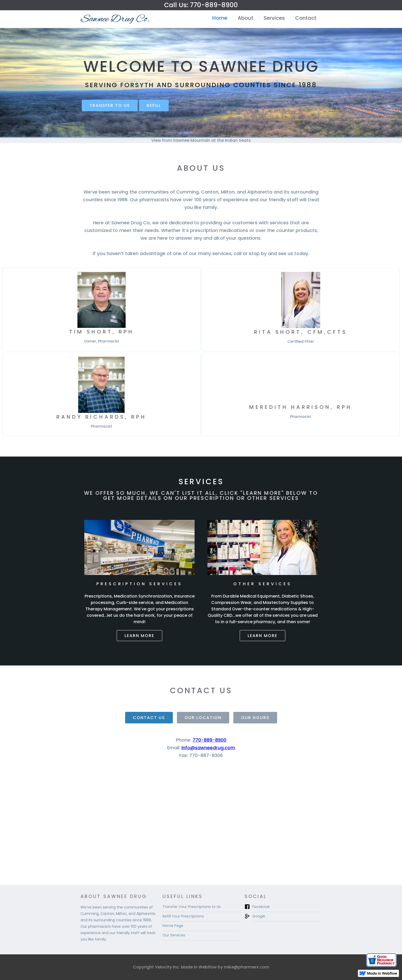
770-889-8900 (209, 740)
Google (259, 916)
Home (220, 18)
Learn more (139, 636)
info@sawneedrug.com (208, 748)
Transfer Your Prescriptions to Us (192, 907)
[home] (115, 19)
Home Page (173, 926)
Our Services (174, 935)
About (245, 18)
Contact (306, 18)
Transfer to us (110, 105)
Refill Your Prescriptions (183, 916)
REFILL (154, 105)
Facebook (261, 907)
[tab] (149, 718)
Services (274, 18)
